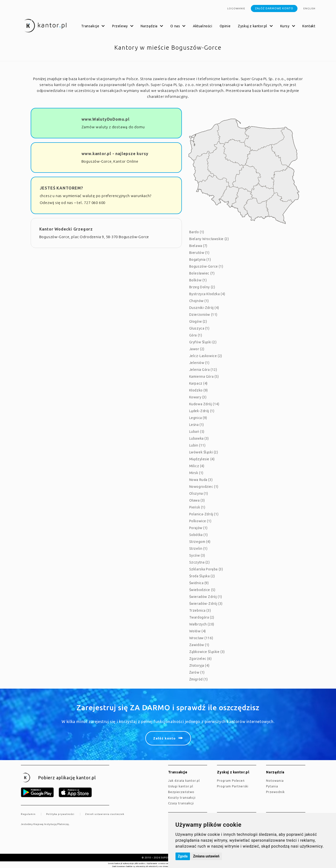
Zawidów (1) (199, 645)
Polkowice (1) (200, 521)
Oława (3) (197, 500)
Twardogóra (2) (202, 617)
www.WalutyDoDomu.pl (106, 119)
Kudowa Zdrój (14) (204, 404)
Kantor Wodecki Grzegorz (66, 229)
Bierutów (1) (199, 253)
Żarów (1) (197, 672)
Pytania (272, 786)
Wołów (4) (198, 631)
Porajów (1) (199, 528)
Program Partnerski (233, 786)
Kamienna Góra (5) (204, 376)
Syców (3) (197, 555)
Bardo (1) (197, 232)
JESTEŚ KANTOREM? (61, 188)
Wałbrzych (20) (202, 624)
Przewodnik (275, 792)
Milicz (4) (197, 466)
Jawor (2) (197, 349)
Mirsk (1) (196, 473)
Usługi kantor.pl (181, 786)
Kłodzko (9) (199, 390)
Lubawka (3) (199, 438)
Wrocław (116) (201, 638)
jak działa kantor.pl (184, 781)
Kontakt (309, 26)
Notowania (275, 781)
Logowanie (236, 8)
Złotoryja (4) (199, 665)
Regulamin (28, 814)
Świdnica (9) (199, 583)
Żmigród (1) (199, 679)
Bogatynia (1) (200, 260)
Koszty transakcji (182, 798)
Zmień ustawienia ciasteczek (105, 814)
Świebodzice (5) (202, 590)
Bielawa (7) (198, 246)
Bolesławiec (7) (202, 273)
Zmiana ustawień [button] (206, 856)
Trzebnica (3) (200, 610)
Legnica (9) (198, 418)
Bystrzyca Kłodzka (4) (207, 294)
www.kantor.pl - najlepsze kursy (115, 154)
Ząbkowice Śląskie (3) (207, 652)
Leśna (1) (197, 425)
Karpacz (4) (199, 383)
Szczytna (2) (200, 562)
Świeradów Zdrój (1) (206, 597)
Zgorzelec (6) (201, 659)
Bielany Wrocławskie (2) (209, 239)
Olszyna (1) (199, 493)
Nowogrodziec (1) (204, 487)
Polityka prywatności (60, 814)
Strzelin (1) (198, 549)
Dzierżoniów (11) (203, 315)
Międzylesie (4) (202, 459)
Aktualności (203, 26)
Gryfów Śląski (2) (203, 342)
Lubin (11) (197, 445)
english (309, 8)
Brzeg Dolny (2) (202, 287)
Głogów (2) (198, 321)
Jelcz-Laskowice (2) (206, 356)
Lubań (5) (197, 432)
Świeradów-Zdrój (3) (206, 604)
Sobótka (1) (199, 535)
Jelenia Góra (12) (203, 370)
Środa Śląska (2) (202, 576)
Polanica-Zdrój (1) (204, 514)
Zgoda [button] (183, 856)
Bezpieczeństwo (181, 792)
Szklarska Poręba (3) (206, 569)
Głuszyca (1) (199, 328)
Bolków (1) (198, 280)
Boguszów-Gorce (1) (206, 266)
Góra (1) (196, 335)
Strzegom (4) (200, 542)
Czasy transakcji (181, 803)
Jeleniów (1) (199, 363)
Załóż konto (164, 738)
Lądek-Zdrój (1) (202, 411)
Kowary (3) (198, 397)
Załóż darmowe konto (274, 8)
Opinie (225, 26)
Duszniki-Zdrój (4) (204, 308)
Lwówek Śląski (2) (204, 452)
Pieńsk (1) (197, 507)
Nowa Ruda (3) (201, 480)
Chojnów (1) (199, 301)
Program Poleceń (231, 781)
